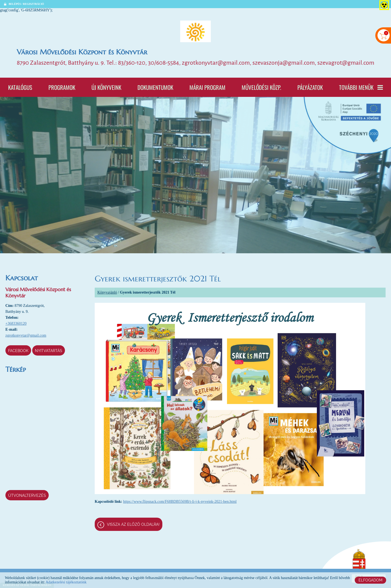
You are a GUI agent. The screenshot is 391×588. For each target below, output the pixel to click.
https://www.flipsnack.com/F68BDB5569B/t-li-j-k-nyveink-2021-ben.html (180, 502)
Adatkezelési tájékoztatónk (66, 582)
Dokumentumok (155, 87)
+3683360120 (16, 323)
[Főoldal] (196, 31)
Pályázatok (310, 87)
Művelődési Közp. (261, 87)
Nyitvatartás (49, 351)
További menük (361, 87)
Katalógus (20, 87)
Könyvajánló (107, 292)
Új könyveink (106, 87)
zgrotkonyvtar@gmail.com (26, 335)
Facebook (18, 351)
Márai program (207, 87)
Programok (62, 87)
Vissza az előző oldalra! (133, 524)
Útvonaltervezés (27, 495)
